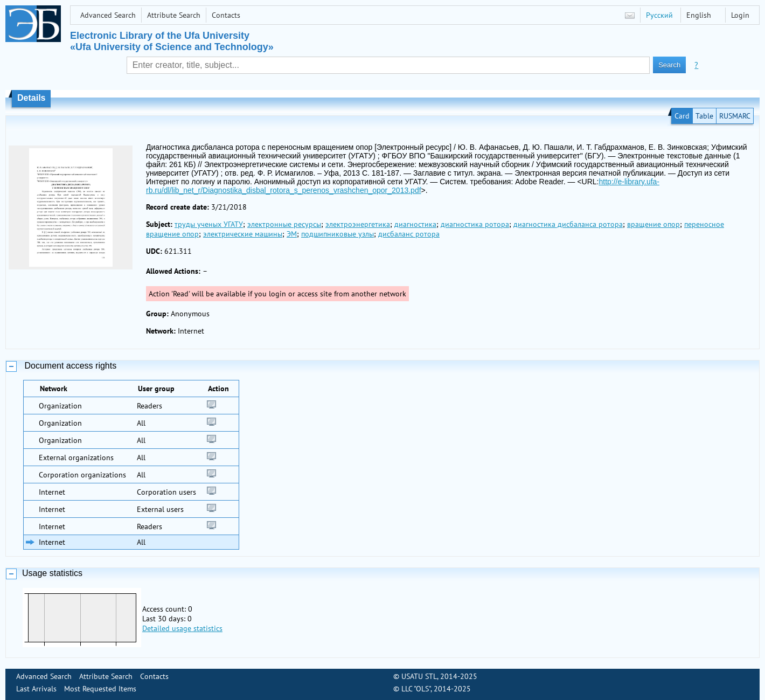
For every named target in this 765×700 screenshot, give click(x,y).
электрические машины (243, 234)
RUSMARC (735, 116)
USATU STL (419, 676)
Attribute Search (174, 15)
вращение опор (653, 224)
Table (704, 116)
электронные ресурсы (284, 224)
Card (682, 116)
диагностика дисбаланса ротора (568, 224)
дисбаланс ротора (409, 234)
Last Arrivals (36, 689)
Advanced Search (108, 15)
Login (740, 15)
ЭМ (292, 234)
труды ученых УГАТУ (209, 224)
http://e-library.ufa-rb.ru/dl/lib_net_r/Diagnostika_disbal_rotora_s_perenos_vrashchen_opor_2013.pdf (403, 186)
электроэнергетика (358, 224)
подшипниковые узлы (338, 234)
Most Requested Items (100, 689)
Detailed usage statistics (182, 628)
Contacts (226, 15)
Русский (659, 15)
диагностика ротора (475, 224)
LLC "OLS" (416, 689)
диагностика (415, 224)
